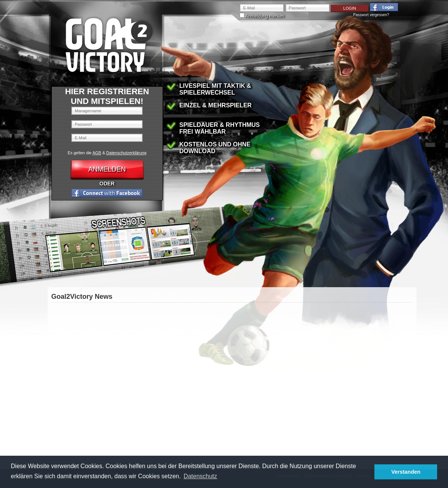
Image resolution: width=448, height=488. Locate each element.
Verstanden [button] (406, 472)
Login (350, 8)
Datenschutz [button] (200, 476)
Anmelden (107, 169)
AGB (97, 153)
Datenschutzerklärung (126, 153)
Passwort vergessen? (371, 15)
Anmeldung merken (265, 16)
